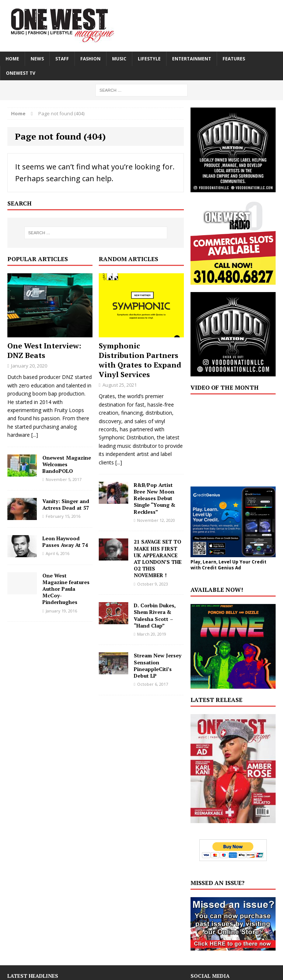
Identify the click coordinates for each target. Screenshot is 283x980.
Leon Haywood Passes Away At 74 (65, 542)
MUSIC (119, 59)
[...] (35, 435)
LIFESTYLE (149, 59)
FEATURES (234, 59)
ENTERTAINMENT (192, 59)
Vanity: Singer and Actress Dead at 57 (66, 504)
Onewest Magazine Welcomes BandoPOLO (67, 464)
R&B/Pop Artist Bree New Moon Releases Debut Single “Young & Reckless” (155, 498)
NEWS (37, 59)
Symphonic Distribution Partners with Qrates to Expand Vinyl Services (140, 360)
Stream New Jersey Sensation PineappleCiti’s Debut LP (158, 665)
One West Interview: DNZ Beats (44, 350)
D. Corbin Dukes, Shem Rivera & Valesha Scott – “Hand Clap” (155, 615)
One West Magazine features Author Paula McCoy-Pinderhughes (66, 589)
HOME (12, 59)
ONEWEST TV (21, 73)
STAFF (62, 59)
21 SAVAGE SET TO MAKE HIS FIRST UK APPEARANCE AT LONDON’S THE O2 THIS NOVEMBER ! (158, 558)
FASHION (90, 59)
